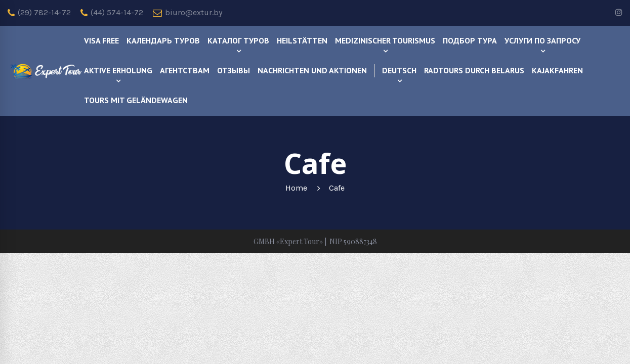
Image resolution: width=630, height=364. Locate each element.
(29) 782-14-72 (39, 13)
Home (296, 188)
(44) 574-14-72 (112, 13)
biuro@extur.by (187, 13)
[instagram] (619, 13)
